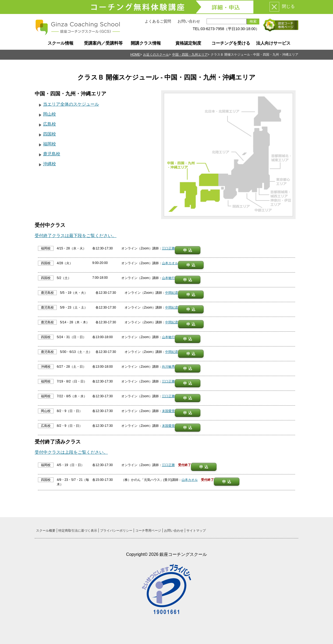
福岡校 (49, 144)
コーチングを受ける (231, 43)
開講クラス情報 (146, 43)
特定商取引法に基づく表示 (78, 531)
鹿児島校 (52, 154)
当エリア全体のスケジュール (71, 104)
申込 (188, 250)
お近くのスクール (156, 55)
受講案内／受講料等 (103, 43)
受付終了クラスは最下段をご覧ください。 (76, 236)
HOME (135, 55)
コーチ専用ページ (148, 531)
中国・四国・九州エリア (190, 55)
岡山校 (49, 114)
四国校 (49, 134)
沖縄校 (49, 164)
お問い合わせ (189, 21)
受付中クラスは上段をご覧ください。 (71, 452)
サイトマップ (196, 531)
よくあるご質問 (158, 21)
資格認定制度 (188, 43)
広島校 (49, 124)
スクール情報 (61, 43)
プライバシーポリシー (116, 531)
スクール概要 (46, 531)
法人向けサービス (273, 43)
